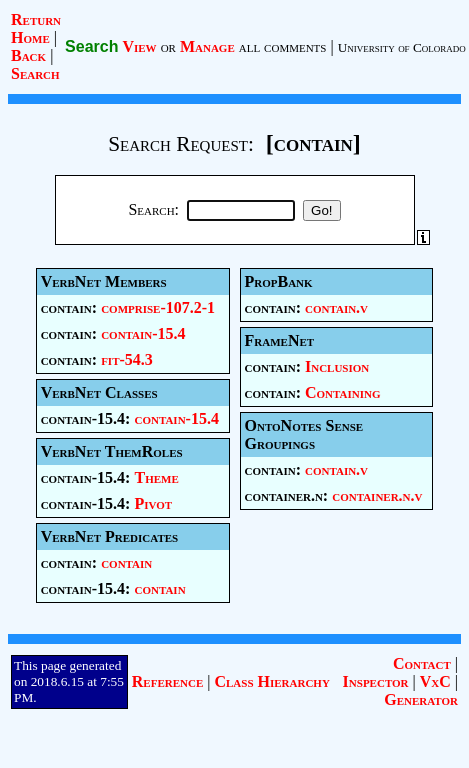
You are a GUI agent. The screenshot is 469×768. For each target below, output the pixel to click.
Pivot (153, 503)
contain (126, 562)
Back (28, 55)
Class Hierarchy (271, 681)
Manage (207, 46)
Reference (167, 681)
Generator (421, 699)
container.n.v (377, 495)
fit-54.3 (127, 359)
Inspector (376, 681)
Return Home (36, 28)
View (139, 46)
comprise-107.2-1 (158, 307)
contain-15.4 (143, 333)
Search (35, 73)
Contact (422, 663)
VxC (435, 681)
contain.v (336, 307)
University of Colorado (402, 47)
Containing (343, 392)
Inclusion (337, 366)
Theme (156, 477)
